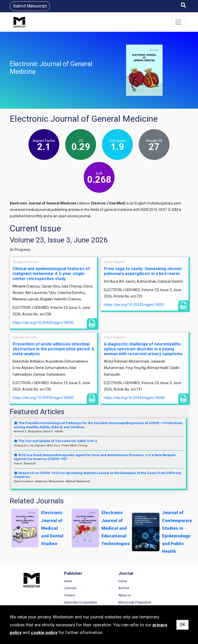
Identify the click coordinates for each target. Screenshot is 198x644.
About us (111, 596)
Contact (63, 596)
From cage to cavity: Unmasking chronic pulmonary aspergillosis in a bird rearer (143, 271)
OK (182, 625)
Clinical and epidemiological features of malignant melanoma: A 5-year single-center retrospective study (51, 274)
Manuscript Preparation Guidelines (121, 605)
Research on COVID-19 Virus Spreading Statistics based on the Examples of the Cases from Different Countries (97, 475)
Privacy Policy (161, 588)
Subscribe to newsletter (74, 603)
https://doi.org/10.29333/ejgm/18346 (134, 398)
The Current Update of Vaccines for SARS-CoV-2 (55, 441)
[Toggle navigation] (178, 22)
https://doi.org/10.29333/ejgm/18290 (43, 323)
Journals (63, 588)
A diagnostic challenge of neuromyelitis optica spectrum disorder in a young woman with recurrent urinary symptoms (143, 349)
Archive (110, 588)
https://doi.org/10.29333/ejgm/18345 (43, 398)
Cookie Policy (161, 596)
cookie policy (44, 632)
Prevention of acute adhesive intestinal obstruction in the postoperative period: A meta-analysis (53, 349)
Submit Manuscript (30, 6)
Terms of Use (161, 581)
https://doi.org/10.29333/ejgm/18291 (134, 305)
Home (61, 581)
